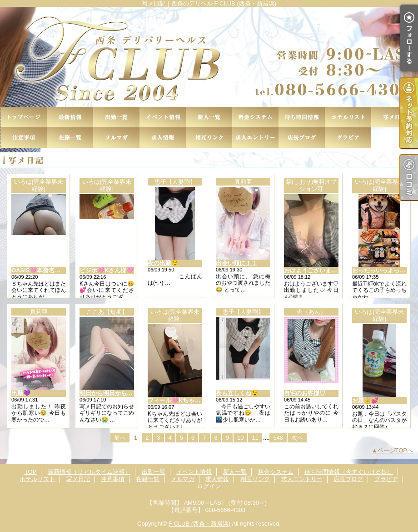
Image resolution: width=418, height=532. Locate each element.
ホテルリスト (348, 117)
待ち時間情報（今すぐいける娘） (302, 117)
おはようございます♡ (313, 270)
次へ (297, 438)
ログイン (209, 486)
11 (255, 438)
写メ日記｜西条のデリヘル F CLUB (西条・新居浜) (209, 57)
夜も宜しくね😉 (237, 393)
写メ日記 (394, 117)
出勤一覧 (116, 117)
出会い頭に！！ (236, 263)
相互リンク (209, 138)
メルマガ (116, 138)
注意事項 (24, 138)
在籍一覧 (70, 138)
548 (278, 438)
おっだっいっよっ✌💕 (383, 270)
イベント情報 (163, 117)
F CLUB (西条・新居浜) (200, 524)
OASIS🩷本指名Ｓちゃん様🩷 (51, 270)
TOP (24, 117)
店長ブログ (302, 138)
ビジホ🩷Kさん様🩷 (107, 270)
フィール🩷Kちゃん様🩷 (181, 400)
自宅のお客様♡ (305, 393)
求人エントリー (255, 138)
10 (240, 438)
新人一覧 (209, 117)
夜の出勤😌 (163, 263)
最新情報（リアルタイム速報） (70, 117)
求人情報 (163, 138)
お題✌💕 (365, 400)
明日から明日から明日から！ (118, 393)
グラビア (348, 138)
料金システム (255, 117)
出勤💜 (21, 393)
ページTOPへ (396, 450)
